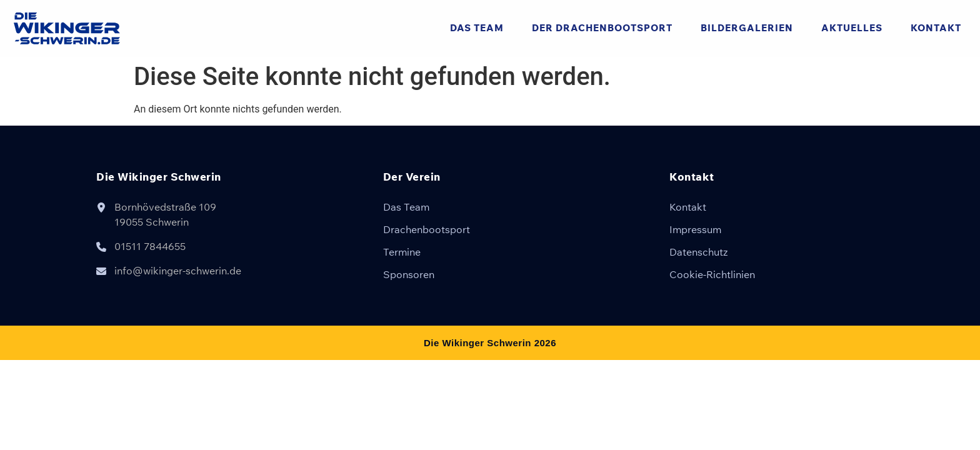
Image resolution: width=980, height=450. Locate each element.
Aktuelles (852, 28)
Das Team (477, 28)
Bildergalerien (747, 28)
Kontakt (936, 28)
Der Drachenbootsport (602, 28)
